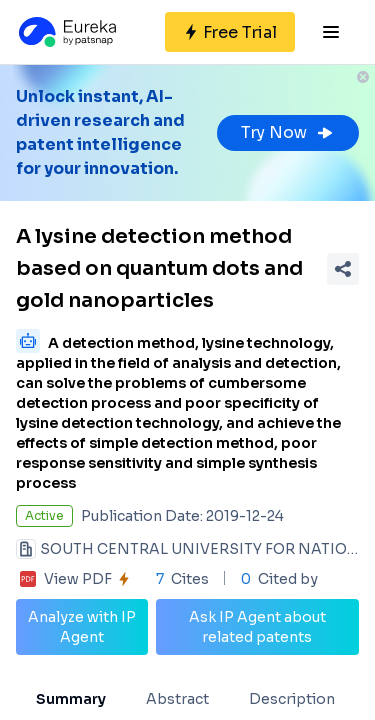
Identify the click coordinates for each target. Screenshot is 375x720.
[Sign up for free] (230, 32)
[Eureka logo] (66, 32)
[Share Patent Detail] (343, 269)
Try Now (288, 132)
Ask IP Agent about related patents (257, 627)
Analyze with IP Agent (82, 627)
